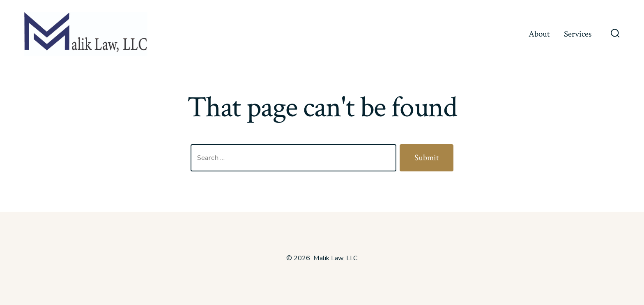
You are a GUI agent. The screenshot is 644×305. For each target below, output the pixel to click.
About (539, 34)
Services (578, 34)
